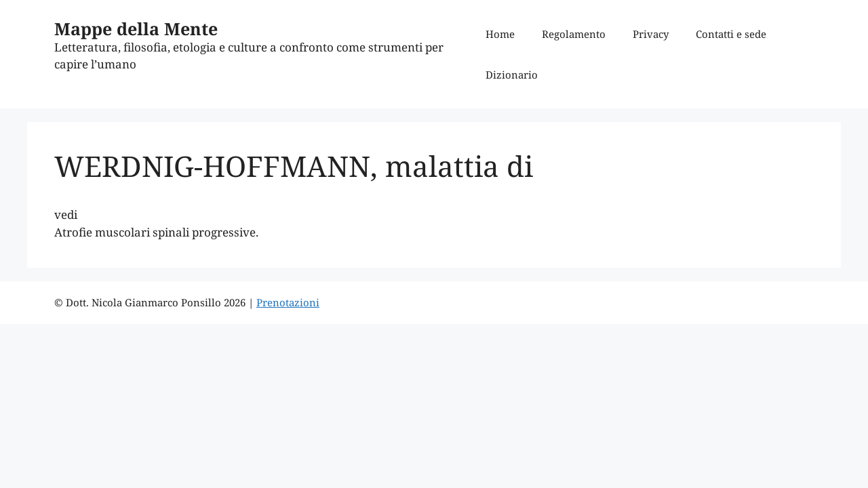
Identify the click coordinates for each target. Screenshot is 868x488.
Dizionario (512, 75)
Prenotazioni (288, 302)
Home (500, 34)
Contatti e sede (731, 34)
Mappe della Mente (136, 28)
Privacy (651, 34)
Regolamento (574, 34)
